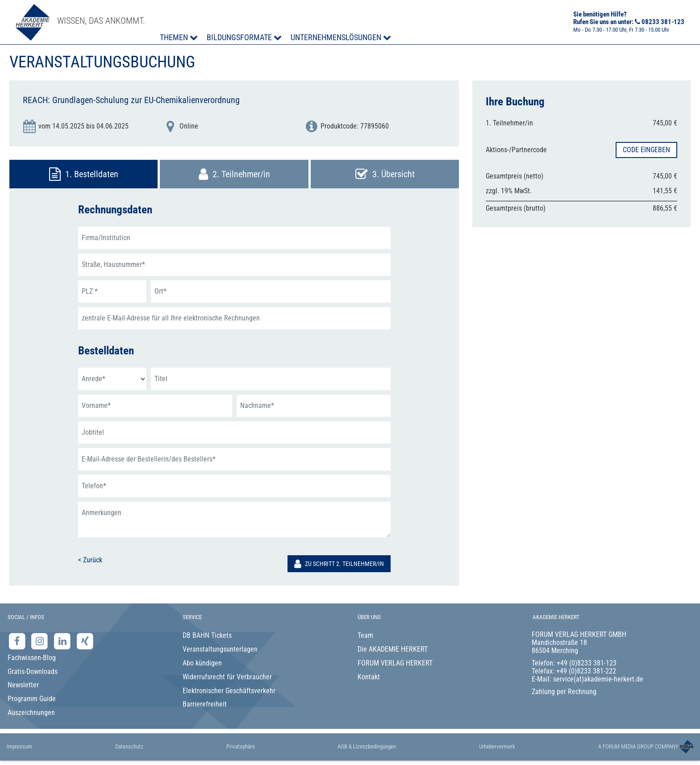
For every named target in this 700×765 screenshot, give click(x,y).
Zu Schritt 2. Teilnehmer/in (339, 564)
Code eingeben (646, 150)
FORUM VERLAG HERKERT (395, 663)
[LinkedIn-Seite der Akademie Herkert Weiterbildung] (63, 641)
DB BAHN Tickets (207, 635)
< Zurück (90, 560)
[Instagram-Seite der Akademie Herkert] (41, 641)
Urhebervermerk (497, 746)
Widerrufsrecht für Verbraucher (227, 677)
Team (365, 635)
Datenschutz (129, 746)
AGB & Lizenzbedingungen (367, 746)
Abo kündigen (202, 663)
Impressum (19, 746)
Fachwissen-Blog (32, 658)
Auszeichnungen (31, 713)
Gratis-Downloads (33, 671)
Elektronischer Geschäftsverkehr (229, 691)
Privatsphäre (241, 746)
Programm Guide (32, 699)
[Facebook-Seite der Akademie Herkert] (18, 641)
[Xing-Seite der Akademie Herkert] (85, 641)
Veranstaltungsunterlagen (220, 649)
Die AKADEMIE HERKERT (393, 649)
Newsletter (23, 685)
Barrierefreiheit (205, 704)
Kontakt (369, 677)
